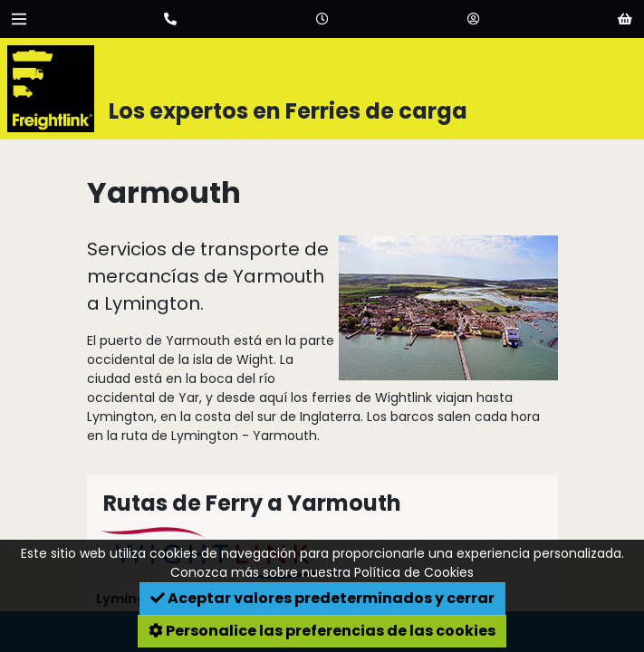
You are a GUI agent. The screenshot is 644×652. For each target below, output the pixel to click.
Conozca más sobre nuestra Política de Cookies (322, 572)
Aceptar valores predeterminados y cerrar (322, 598)
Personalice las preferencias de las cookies (322, 631)
